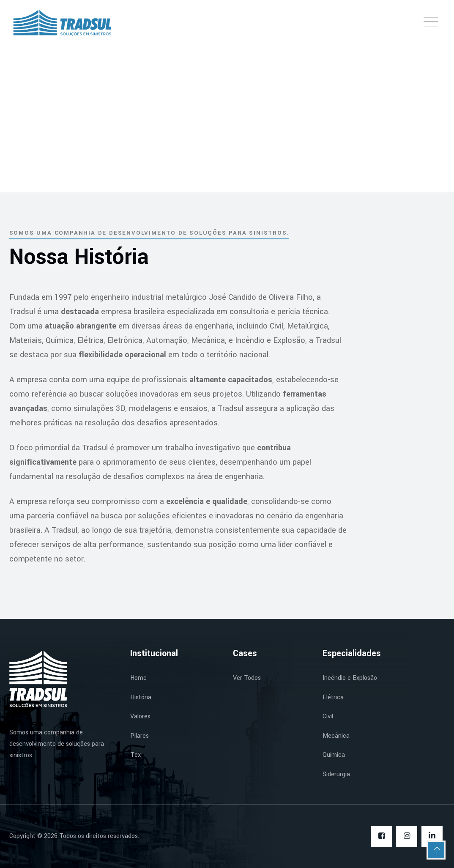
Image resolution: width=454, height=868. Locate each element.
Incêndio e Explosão (350, 678)
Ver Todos (247, 678)
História (141, 697)
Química (334, 755)
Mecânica (336, 736)
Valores (140, 716)
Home (138, 678)
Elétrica (333, 697)
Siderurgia (336, 774)
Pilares (139, 736)
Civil (328, 716)
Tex (135, 755)
